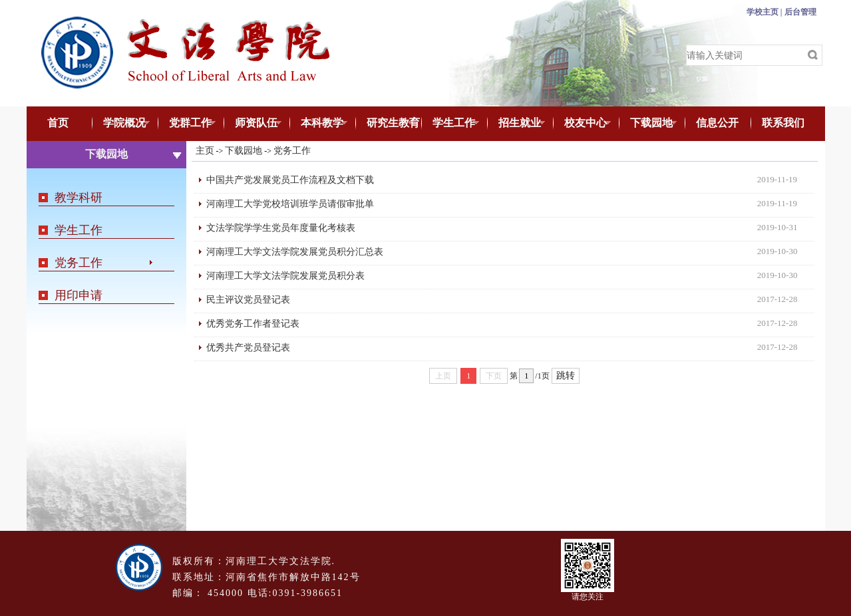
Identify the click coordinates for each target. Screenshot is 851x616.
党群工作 (187, 124)
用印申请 (79, 295)
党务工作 (79, 263)
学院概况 (121, 124)
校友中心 (583, 124)
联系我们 (783, 123)
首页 (58, 123)
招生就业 (517, 124)
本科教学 (319, 124)
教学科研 (79, 198)
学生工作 (451, 124)
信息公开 (717, 123)
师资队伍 (253, 124)
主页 (205, 151)
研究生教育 (387, 124)
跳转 (566, 376)
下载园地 (648, 124)
